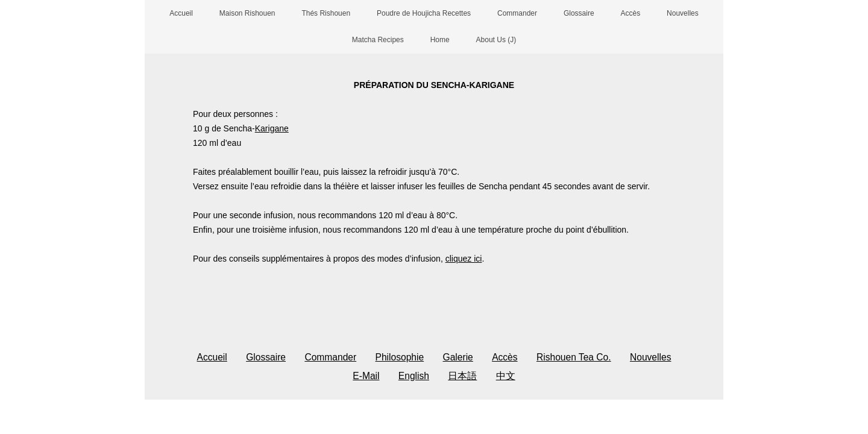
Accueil (181, 13)
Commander (517, 13)
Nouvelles (683, 13)
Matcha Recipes (378, 40)
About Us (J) (496, 40)
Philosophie (400, 357)
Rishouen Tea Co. (574, 357)
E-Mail (366, 376)
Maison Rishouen (247, 13)
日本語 (462, 376)
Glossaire (579, 13)
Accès (631, 13)
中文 (506, 376)
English (414, 376)
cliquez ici (464, 259)
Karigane (272, 128)
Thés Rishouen (326, 13)
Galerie (458, 357)
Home (440, 40)
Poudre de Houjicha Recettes (424, 13)
